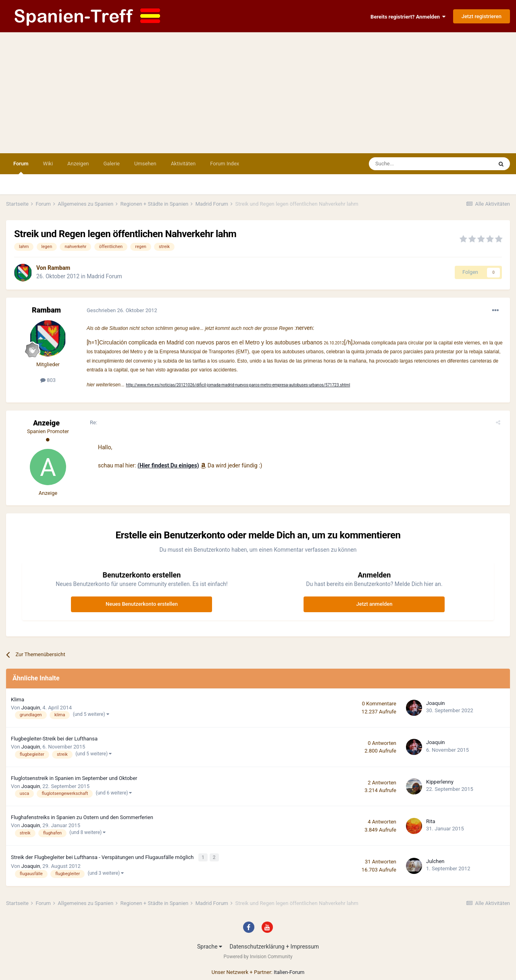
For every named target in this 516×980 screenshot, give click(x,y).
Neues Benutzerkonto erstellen (142, 604)
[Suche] (407, 164)
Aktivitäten (183, 164)
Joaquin (31, 708)
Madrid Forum (104, 276)
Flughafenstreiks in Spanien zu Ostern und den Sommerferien (82, 817)
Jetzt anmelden (374, 604)
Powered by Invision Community (258, 955)
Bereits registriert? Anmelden (408, 17)
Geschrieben (122, 310)
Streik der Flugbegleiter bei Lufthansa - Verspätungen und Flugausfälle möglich (103, 857)
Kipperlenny (440, 782)
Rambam (59, 268)
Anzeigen (78, 164)
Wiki (48, 164)
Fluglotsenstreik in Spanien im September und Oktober (74, 778)
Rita (431, 821)
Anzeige (46, 423)
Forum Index (225, 164)
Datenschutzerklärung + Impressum (274, 945)
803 (48, 380)
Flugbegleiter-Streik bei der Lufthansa (54, 739)
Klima (18, 700)
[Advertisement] (258, 93)
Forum (21, 167)
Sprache (210, 945)
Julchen (435, 860)
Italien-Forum (289, 971)
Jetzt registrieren (482, 16)
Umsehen (145, 164)
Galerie (112, 164)
